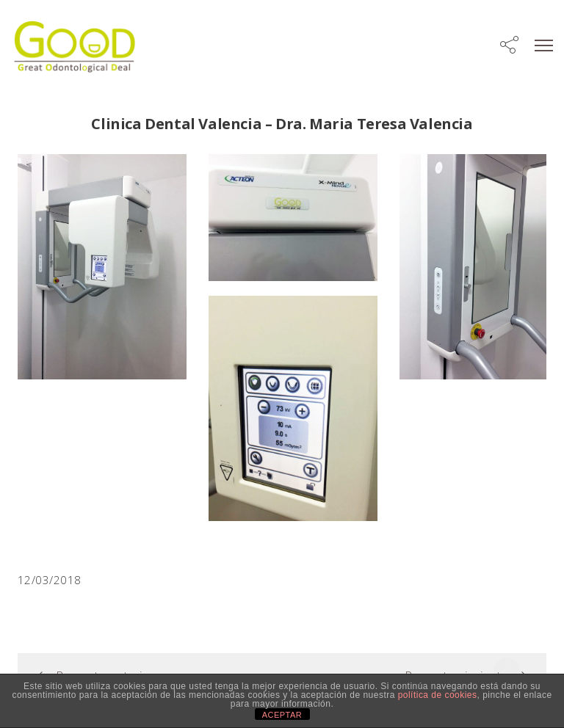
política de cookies (438, 695)
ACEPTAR (282, 715)
